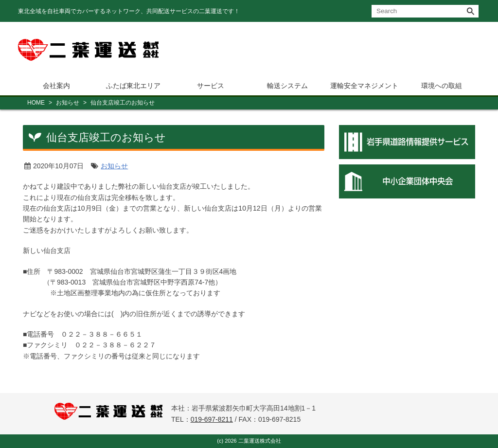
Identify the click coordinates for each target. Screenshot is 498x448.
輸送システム (287, 86)
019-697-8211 (212, 419)
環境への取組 (442, 86)
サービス (211, 86)
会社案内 (56, 86)
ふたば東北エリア (133, 86)
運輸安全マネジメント (364, 86)
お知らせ (68, 103)
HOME (36, 103)
